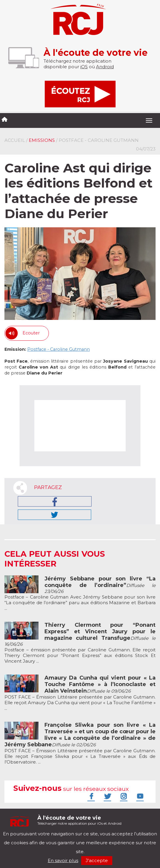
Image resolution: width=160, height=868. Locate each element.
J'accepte (97, 860)
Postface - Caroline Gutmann (59, 349)
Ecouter (31, 333)
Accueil (15, 140)
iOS (84, 67)
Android (105, 67)
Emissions (42, 140)
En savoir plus (63, 860)
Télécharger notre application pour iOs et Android (79, 820)
